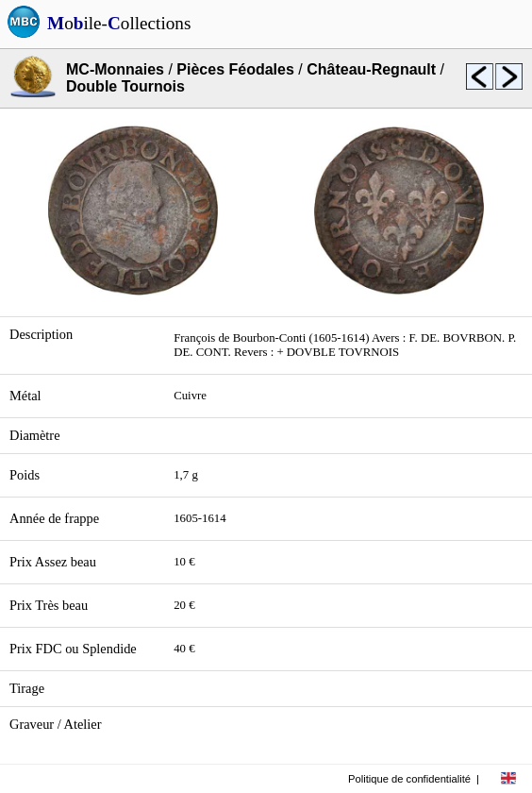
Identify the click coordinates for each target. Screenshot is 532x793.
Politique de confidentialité (409, 779)
